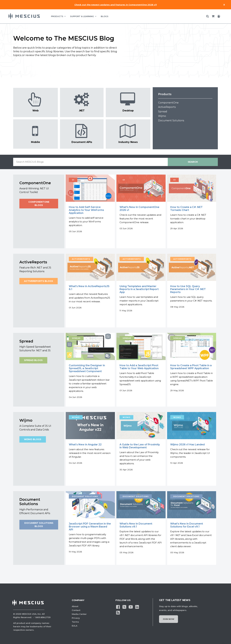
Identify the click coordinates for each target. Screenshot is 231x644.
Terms (75, 622)
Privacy (76, 618)
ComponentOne (168, 103)
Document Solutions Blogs (39, 525)
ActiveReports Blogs (39, 281)
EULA (75, 626)
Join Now (169, 619)
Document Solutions (171, 120)
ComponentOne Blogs (39, 204)
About (75, 606)
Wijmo (162, 116)
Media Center (79, 614)
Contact (76, 610)
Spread (163, 111)
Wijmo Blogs (33, 439)
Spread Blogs (33, 360)
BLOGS (105, 16)
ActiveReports (167, 107)
